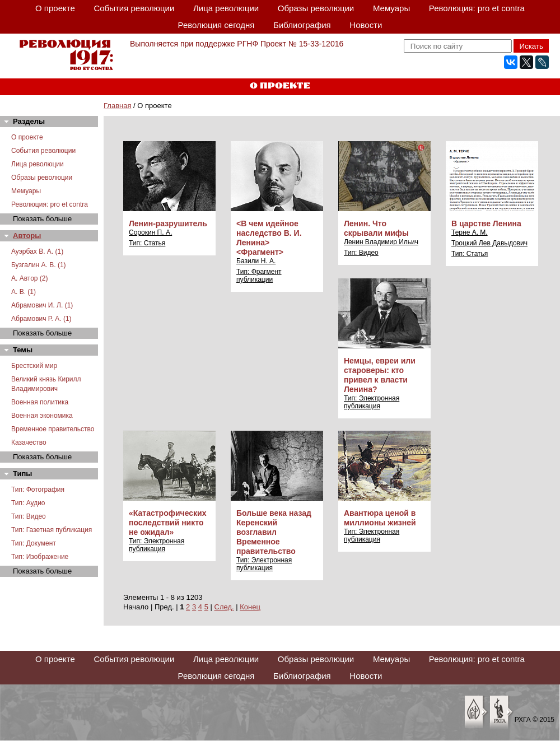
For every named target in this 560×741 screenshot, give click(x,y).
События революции (134, 8)
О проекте (55, 8)
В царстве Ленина (486, 223)
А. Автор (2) (30, 278)
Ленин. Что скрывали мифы (376, 228)
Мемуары (391, 8)
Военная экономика (42, 416)
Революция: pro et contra (477, 8)
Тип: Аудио (28, 503)
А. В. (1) (24, 292)
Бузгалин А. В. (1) (39, 265)
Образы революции (316, 8)
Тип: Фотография (38, 490)
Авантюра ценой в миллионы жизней (380, 518)
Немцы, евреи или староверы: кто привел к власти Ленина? (380, 375)
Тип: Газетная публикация (52, 530)
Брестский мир (34, 366)
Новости (366, 25)
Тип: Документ (34, 543)
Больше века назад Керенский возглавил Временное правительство (274, 532)
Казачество (29, 442)
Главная (117, 106)
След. (224, 607)
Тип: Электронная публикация (372, 402)
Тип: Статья (147, 243)
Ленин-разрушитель (168, 223)
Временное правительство (53, 429)
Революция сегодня (216, 25)
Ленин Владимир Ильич (381, 242)
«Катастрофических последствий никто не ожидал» (167, 523)
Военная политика (40, 402)
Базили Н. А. (256, 261)
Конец (250, 607)
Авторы (27, 236)
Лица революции (226, 8)
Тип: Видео (29, 516)
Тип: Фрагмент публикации (259, 276)
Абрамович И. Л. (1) (42, 305)
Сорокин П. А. (150, 232)
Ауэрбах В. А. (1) (37, 251)
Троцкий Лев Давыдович (489, 243)
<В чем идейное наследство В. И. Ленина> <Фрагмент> (269, 238)
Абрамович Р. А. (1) (41, 319)
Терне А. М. (470, 232)
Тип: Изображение (40, 557)
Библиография (302, 25)
